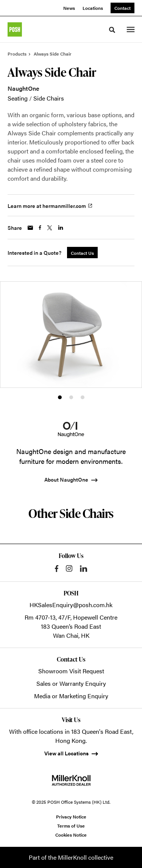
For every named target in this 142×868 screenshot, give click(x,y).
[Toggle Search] (112, 30)
